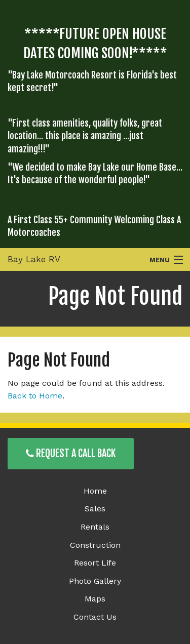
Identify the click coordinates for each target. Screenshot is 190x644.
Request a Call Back (71, 453)
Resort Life (95, 563)
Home (95, 491)
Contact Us (95, 617)
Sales (95, 509)
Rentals (95, 527)
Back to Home (35, 396)
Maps (95, 599)
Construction (95, 545)
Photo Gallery (95, 581)
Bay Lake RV (34, 259)
